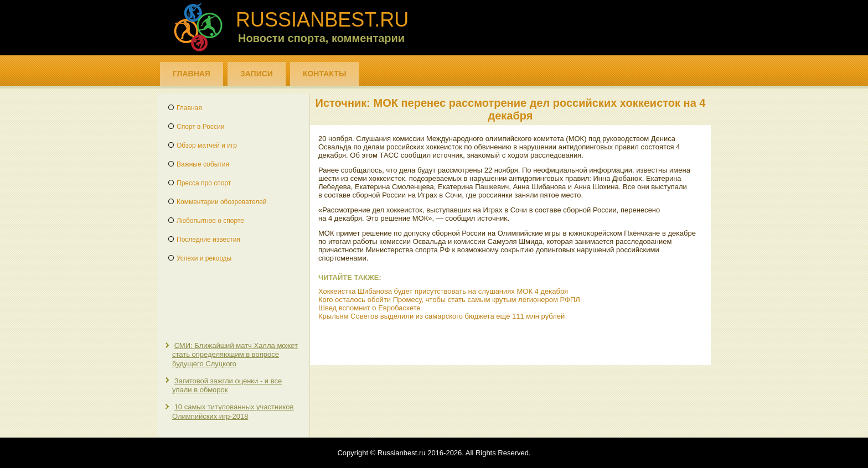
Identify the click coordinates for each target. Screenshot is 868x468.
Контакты (324, 74)
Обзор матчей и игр (207, 145)
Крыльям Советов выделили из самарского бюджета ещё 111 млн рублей (441, 316)
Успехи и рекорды (204, 258)
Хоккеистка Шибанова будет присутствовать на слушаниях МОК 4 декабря (443, 291)
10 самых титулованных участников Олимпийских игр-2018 (233, 411)
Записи (257, 74)
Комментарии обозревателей (222, 202)
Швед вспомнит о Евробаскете (370, 308)
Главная (192, 74)
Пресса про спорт (204, 183)
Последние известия (208, 240)
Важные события (203, 164)
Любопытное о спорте (210, 221)
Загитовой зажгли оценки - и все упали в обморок (227, 385)
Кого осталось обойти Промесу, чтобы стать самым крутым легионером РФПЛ (449, 300)
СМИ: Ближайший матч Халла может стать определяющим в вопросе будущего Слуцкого (235, 355)
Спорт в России (200, 127)
